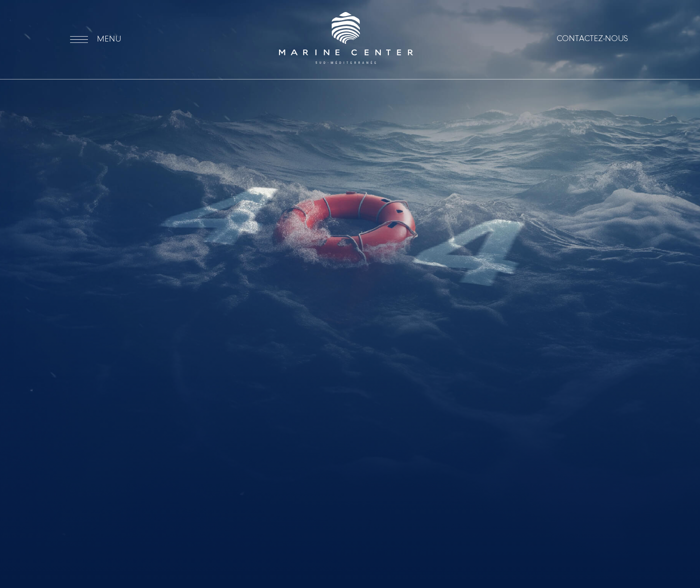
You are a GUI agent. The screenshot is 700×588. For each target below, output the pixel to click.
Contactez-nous (592, 39)
